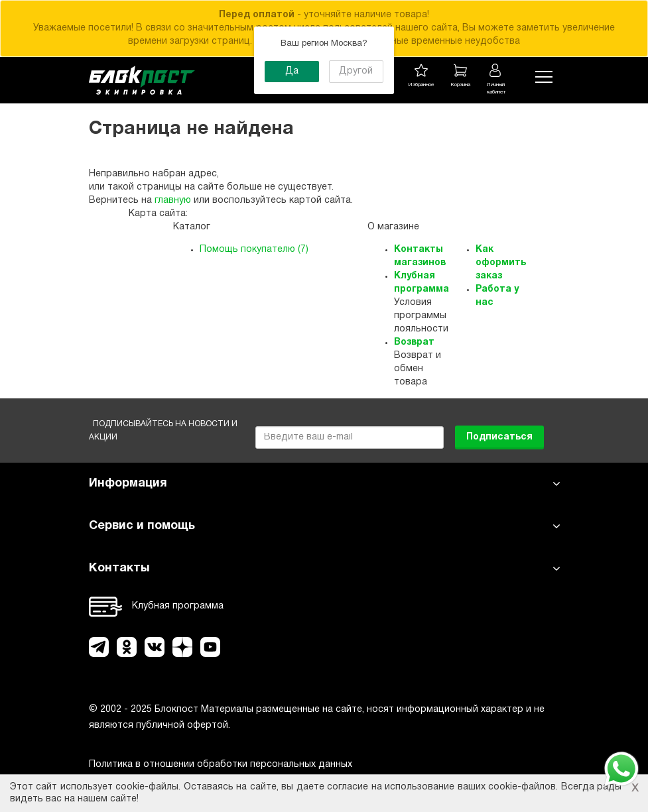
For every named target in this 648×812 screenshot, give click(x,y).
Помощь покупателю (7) (254, 250)
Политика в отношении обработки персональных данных (221, 765)
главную (173, 201)
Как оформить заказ (501, 263)
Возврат (414, 342)
